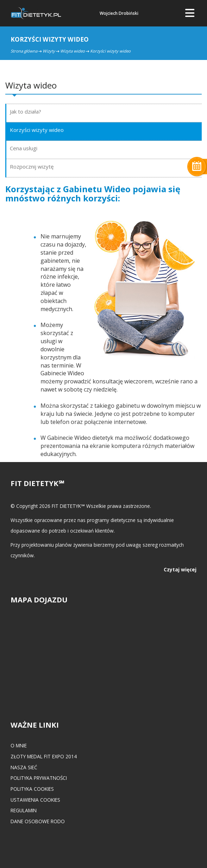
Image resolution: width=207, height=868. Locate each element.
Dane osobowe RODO (38, 821)
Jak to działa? (26, 111)
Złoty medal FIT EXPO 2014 (44, 756)
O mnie (19, 745)
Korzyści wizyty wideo (37, 130)
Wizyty (49, 51)
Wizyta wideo (73, 51)
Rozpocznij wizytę (32, 166)
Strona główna (24, 51)
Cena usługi (24, 148)
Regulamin (24, 810)
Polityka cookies (32, 789)
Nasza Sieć (24, 767)
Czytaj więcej (180, 569)
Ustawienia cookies (35, 800)
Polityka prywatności (39, 778)
